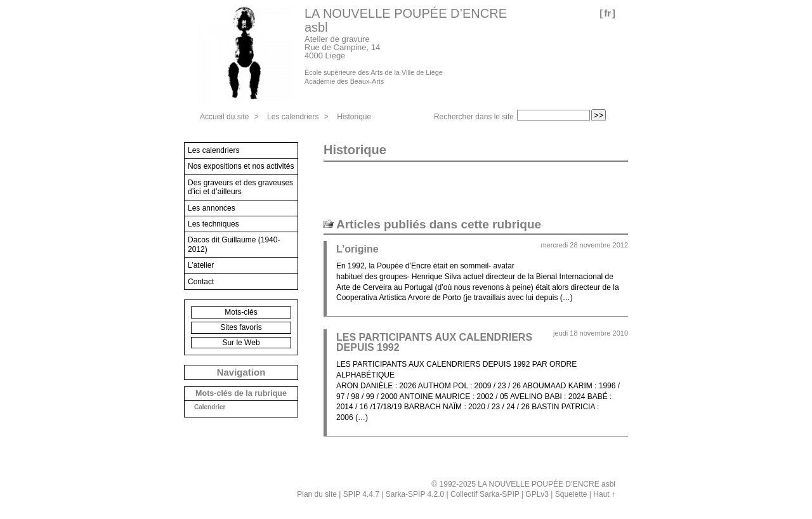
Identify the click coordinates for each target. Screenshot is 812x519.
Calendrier (210, 407)
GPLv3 (537, 494)
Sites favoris (241, 327)
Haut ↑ (604, 494)
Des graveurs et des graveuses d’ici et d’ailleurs (240, 187)
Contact (201, 282)
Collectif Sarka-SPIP (485, 494)
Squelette (571, 494)
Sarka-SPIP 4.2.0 (415, 494)
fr (607, 13)
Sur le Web (241, 343)
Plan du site (317, 494)
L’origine (357, 249)
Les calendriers (293, 117)
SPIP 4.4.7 (361, 494)
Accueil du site (224, 117)
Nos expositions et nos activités (241, 166)
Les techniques (213, 224)
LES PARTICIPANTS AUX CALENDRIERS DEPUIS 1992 (434, 342)
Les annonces (212, 208)
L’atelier (201, 265)
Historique (354, 117)
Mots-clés (241, 312)
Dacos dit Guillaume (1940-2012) (234, 244)
